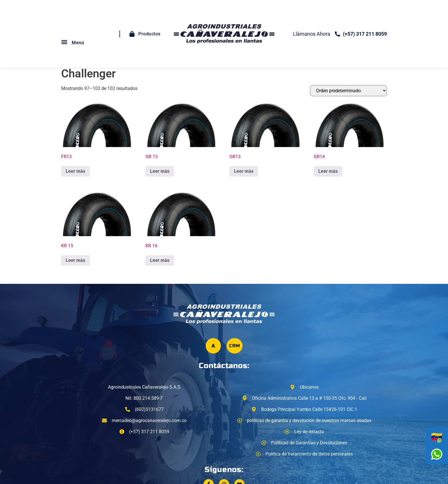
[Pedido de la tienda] (348, 91)
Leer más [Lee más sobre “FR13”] (75, 171)
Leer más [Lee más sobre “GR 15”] (160, 171)
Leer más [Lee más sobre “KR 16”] (160, 260)
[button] (64, 42)
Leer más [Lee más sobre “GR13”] (244, 171)
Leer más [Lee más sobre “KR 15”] (75, 260)
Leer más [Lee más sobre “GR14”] (328, 171)
